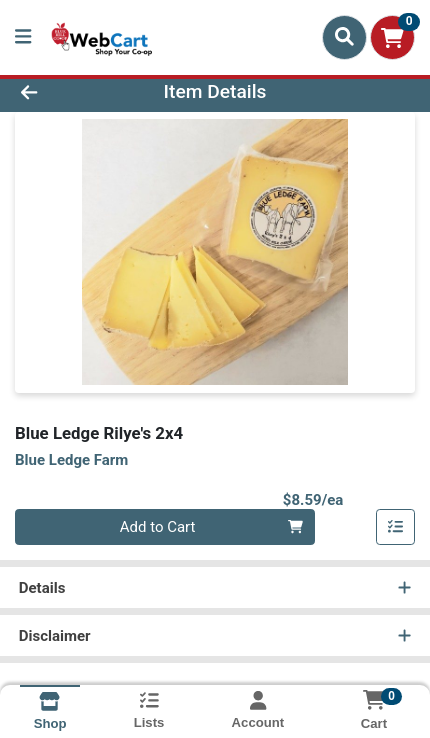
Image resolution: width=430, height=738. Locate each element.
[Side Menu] (23, 37)
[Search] (344, 37)
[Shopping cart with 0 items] (392, 37)
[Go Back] (65, 92)
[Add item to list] (396, 527)
